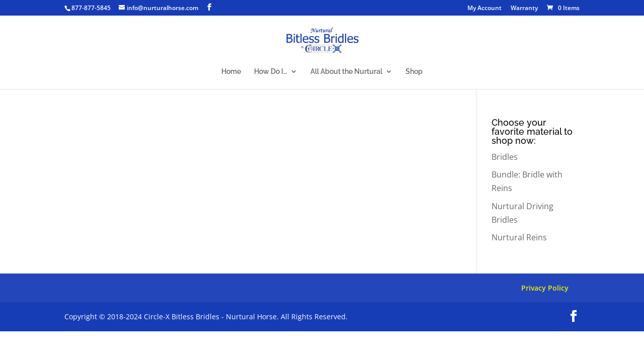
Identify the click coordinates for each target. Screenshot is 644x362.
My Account (485, 9)
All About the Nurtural (346, 72)
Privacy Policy (545, 288)
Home (231, 72)
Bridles (505, 157)
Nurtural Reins (519, 237)
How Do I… (271, 72)
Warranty (524, 9)
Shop (414, 72)
